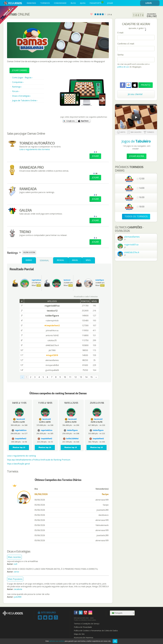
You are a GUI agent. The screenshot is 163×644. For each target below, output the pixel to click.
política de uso (123, 67)
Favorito (91, 14)
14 (86, 377)
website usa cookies (57, 641)
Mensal (61, 260)
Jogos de (136, 141)
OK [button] (115, 641)
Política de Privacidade (83, 627)
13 (81, 377)
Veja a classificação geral (18, 464)
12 (75, 377)
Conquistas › (18, 82)
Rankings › (17, 87)
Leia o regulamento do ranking (21, 456)
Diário (29, 260)
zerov (16, 572)
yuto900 (18, 597)
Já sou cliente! (135, 94)
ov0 (16, 564)
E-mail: (120, 33)
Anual (75, 260)
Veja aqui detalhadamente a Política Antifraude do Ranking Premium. (39, 460)
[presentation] (136, 76)
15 (91, 377)
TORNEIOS (45, 3)
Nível (88, 260)
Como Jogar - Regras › (22, 78)
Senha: (121, 55)
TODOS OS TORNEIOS (136, 216)
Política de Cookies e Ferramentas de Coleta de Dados (96, 631)
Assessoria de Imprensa (83, 638)
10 (65, 377)
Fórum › (16, 91)
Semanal (44, 260)
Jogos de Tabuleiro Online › (25, 100)
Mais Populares (15, 579)
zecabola (18, 589)
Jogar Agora (137, 156)
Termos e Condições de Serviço (87, 624)
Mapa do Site (79, 634)
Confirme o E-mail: (126, 44)
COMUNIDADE (60, 3)
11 (70, 377)
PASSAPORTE (97, 3)
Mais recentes (14, 557)
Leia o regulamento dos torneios (35, 149)
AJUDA (83, 3)
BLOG (73, 3)
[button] (129, 85)
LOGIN (152, 3)
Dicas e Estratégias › (21, 96)
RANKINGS (31, 3)
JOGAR (110, 3)
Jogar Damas (19, 70)
